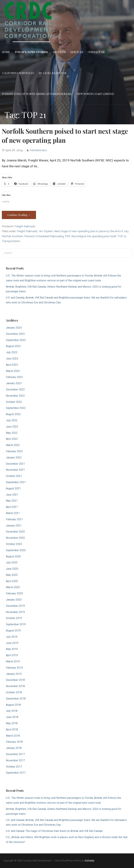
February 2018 (14, 742)
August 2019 (13, 631)
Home (6, 52)
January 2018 (14, 748)
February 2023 (14, 377)
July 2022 (12, 420)
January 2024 (14, 328)
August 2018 (13, 705)
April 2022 (12, 439)
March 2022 (13, 445)
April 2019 (12, 655)
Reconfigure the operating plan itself (94, 236)
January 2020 (14, 600)
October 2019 (14, 618)
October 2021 (14, 476)
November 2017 (15, 760)
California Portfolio (18, 73)
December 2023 (15, 334)
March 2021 (13, 513)
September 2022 (16, 408)
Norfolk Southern (12, 236)
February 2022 (14, 451)
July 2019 (12, 637)
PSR (68, 236)
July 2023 (12, 352)
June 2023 (12, 359)
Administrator (38, 150)
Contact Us (96, 52)
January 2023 (14, 383)
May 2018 (12, 723)
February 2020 (14, 593)
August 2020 (13, 556)
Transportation (11, 241)
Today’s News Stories (31, 52)
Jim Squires (46, 231)
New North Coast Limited (95, 94)
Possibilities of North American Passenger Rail (37, 94)
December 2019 (15, 606)
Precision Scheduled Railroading (44, 236)
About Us (59, 52)
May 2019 (12, 649)
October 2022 (14, 402)
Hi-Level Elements (53, 73)
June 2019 (12, 643)
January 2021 (14, 526)
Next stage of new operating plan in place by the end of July (91, 231)
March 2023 (13, 371)
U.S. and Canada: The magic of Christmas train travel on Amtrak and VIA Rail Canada (54, 831)
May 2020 (12, 575)
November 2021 (15, 470)
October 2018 (14, 692)
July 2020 (12, 563)
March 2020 (13, 587)
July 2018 (12, 711)
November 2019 (15, 612)
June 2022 (12, 427)
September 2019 (16, 624)
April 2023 (12, 365)
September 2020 (16, 550)
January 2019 (14, 674)
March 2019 (13, 661)
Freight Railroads (25, 226)
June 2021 (12, 495)
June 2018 (12, 717)
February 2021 (14, 519)
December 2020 (15, 532)
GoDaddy (90, 861)
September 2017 (16, 773)
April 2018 (12, 729)
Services (77, 52)
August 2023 (13, 346)
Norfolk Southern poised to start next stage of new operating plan (65, 136)
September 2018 (16, 699)
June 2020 (12, 569)
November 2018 (15, 686)
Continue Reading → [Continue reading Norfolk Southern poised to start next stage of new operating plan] (19, 215)
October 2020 (14, 544)
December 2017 (15, 754)
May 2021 (12, 501)
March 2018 (13, 736)
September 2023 (16, 340)
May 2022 (12, 433)
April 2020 (12, 581)
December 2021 (15, 464)
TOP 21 (122, 236)
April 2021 (12, 507)
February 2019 (14, 668)
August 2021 (13, 488)
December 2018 (15, 680)
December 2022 (15, 389)
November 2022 (15, 396)
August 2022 (13, 414)
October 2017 (14, 767)
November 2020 (15, 538)
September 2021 (16, 482)
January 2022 (14, 458)
